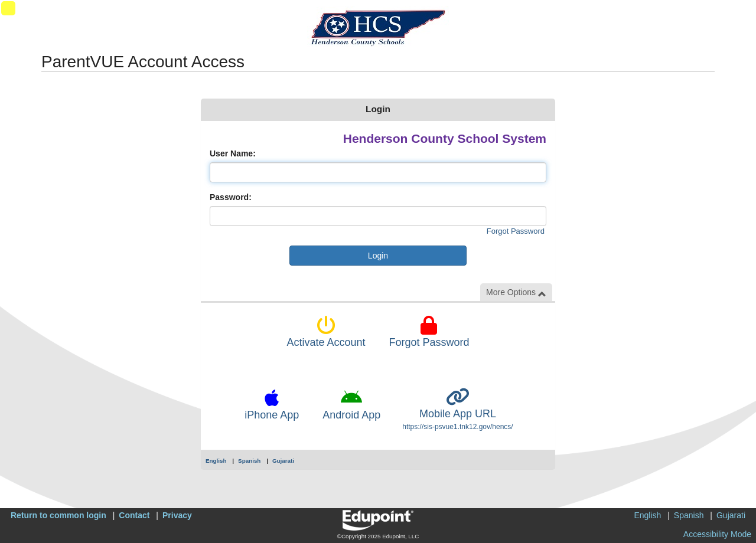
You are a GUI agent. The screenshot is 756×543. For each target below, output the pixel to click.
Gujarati (283, 461)
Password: (231, 197)
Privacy (177, 515)
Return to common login (58, 515)
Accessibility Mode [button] (717, 534)
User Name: (233, 153)
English (216, 461)
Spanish (249, 461)
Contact (134, 515)
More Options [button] (516, 292)
